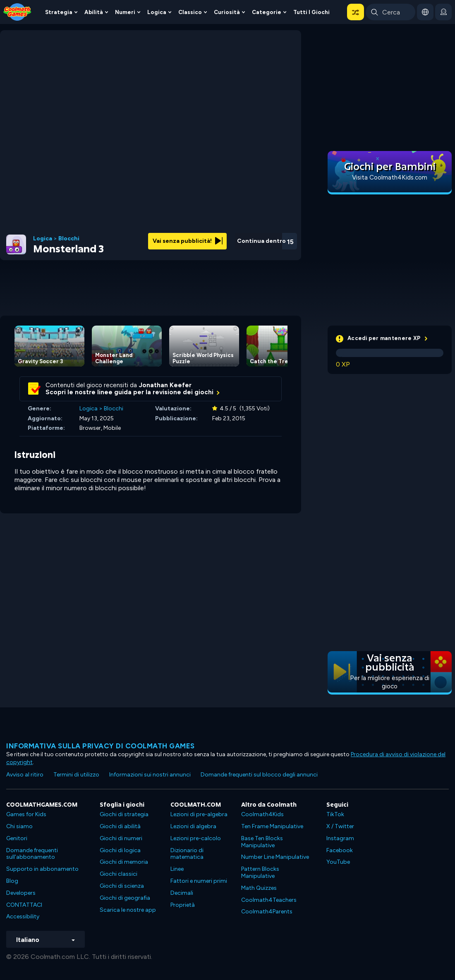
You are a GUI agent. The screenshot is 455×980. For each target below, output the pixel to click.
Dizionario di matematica (187, 854)
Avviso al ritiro (25, 775)
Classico (190, 12)
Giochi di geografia (125, 898)
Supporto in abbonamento (42, 869)
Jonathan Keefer (165, 385)
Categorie (267, 12)
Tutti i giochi (311, 12)
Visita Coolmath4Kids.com (390, 177)
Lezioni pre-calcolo (196, 838)
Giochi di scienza (122, 886)
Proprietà (183, 905)
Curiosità (227, 12)
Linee (177, 869)
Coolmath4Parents (267, 912)
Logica (157, 12)
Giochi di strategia (124, 814)
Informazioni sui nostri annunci (150, 775)
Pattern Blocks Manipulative (260, 872)
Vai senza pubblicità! (188, 241)
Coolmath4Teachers (269, 900)
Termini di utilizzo (76, 775)
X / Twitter (340, 826)
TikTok (335, 814)
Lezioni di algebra (193, 826)
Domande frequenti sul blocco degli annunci (259, 775)
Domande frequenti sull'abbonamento (32, 854)
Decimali (182, 893)
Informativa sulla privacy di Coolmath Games (101, 746)
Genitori (17, 838)
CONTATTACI (24, 905)
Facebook (340, 850)
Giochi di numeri (121, 838)
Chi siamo (19, 826)
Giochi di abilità (120, 826)
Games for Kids (26, 814)
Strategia (59, 12)
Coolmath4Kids (262, 814)
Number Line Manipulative (275, 857)
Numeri (125, 12)
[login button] (443, 12)
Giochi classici (119, 874)
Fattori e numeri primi (199, 881)
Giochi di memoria (124, 862)
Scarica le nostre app (128, 910)
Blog (12, 881)
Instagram (340, 838)
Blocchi (69, 239)
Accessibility (23, 917)
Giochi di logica (120, 850)
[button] (356, 12)
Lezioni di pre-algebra (199, 814)
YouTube (338, 862)
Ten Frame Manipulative (272, 826)
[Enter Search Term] (390, 12)
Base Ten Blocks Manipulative (262, 842)
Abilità (94, 12)
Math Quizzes (259, 888)
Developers (21, 893)
